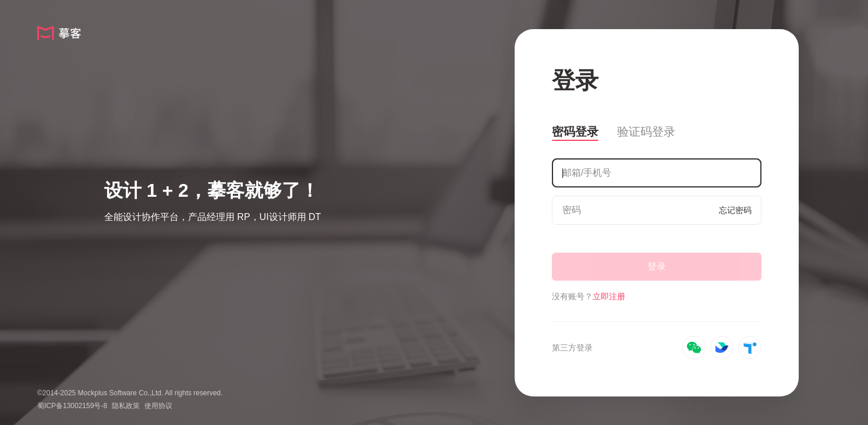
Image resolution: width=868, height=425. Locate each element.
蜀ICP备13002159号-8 (72, 406)
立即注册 (609, 296)
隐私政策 (126, 406)
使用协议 (158, 406)
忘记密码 (735, 210)
